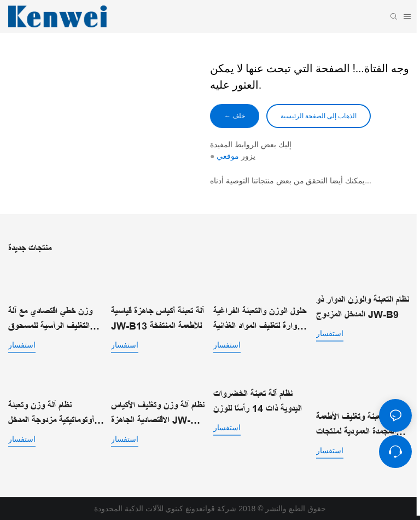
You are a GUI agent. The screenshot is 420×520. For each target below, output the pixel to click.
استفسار (22, 345)
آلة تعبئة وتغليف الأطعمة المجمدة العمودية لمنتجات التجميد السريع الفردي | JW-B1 (356, 426)
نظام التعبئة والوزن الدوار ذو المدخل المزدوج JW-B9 (363, 307)
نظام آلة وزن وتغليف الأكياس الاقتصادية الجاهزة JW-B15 (158, 414)
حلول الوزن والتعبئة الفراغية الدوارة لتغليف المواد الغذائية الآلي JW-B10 (260, 320)
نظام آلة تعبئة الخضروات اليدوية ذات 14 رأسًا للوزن (258, 401)
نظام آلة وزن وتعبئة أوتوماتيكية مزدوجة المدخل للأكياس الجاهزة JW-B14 (53, 414)
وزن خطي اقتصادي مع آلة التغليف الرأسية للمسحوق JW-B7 (50, 320)
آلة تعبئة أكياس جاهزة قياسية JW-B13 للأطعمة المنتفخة (157, 319)
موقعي (228, 156)
